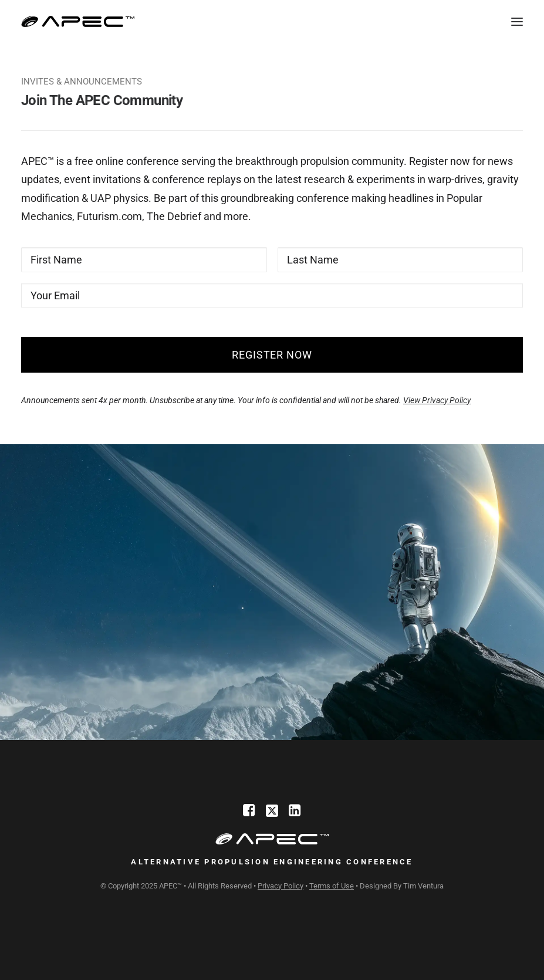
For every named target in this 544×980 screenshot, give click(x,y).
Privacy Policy (281, 886)
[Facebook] (249, 813)
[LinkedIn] (295, 813)
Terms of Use (332, 886)
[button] (517, 22)
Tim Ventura (423, 886)
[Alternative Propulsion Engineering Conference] (78, 22)
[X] (272, 813)
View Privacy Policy (437, 400)
